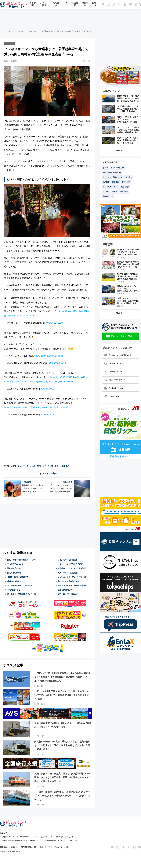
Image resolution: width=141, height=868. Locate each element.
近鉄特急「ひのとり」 (16, 568)
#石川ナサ (15, 382)
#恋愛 (56, 407)
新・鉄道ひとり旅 (117, 168)
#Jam (62, 311)
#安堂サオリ (36, 407)
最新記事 (33, 4)
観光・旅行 (125, 187)
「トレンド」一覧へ (47, 473)
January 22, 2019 (54, 323)
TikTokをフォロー (113, 372)
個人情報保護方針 (28, 847)
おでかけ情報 (44, 4)
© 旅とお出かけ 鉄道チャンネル (10, 851)
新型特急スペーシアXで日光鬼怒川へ (73, 568)
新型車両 (116, 182)
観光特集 (56, 4)
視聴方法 (85, 4)
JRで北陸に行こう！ (15, 590)
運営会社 (14, 847)
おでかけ (106, 192)
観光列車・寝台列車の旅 (68, 594)
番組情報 (75, 4)
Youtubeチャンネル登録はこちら (119, 355)
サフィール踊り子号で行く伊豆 (70, 564)
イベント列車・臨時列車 (112, 173)
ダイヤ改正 (126, 182)
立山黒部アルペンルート (17, 564)
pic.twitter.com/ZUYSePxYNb (49, 356)
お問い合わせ (45, 847)
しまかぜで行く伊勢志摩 (68, 560)
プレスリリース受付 (61, 847)
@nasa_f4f (52, 382)
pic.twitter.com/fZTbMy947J (20, 316)
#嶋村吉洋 (80, 377)
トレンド (9, 44)
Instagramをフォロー (115, 363)
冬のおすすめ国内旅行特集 (68, 581)
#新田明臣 (41, 382)
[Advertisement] (70, 19)
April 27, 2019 (47, 389)
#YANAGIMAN (28, 382)
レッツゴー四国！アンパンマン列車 (72, 577)
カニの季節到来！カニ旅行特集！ (21, 586)
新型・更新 (124, 192)
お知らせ (95, 4)
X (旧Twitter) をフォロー (116, 380)
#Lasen (69, 311)
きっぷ (105, 168)
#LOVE (64, 407)
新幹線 (115, 192)
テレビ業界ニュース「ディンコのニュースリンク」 (56, 837)
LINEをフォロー (112, 396)
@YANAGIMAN (65, 382)
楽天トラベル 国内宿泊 (68, 573)
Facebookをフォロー (114, 388)
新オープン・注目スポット (113, 177)
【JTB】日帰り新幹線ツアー (19, 577)
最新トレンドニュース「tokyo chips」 (17, 837)
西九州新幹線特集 (14, 573)
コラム (66, 4)
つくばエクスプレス (110, 187)
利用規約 (3, 847)
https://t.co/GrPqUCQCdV (63, 377)
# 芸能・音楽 (53, 466)
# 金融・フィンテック (20, 466)
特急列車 (106, 182)
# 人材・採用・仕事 (38, 466)
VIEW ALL (120, 150)
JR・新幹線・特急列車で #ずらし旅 (22, 594)
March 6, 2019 (47, 415)
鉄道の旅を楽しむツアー (17, 581)
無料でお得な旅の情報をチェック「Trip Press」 (20, 841)
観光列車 (129, 177)
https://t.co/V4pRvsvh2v (16, 407)
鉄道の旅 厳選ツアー (66, 590)
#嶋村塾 (77, 311)
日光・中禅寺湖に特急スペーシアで (21, 560)
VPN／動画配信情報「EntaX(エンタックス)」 (61, 841)
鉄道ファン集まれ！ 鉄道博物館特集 (72, 586)
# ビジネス (65, 466)
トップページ (5, 31)
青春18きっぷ (108, 196)
